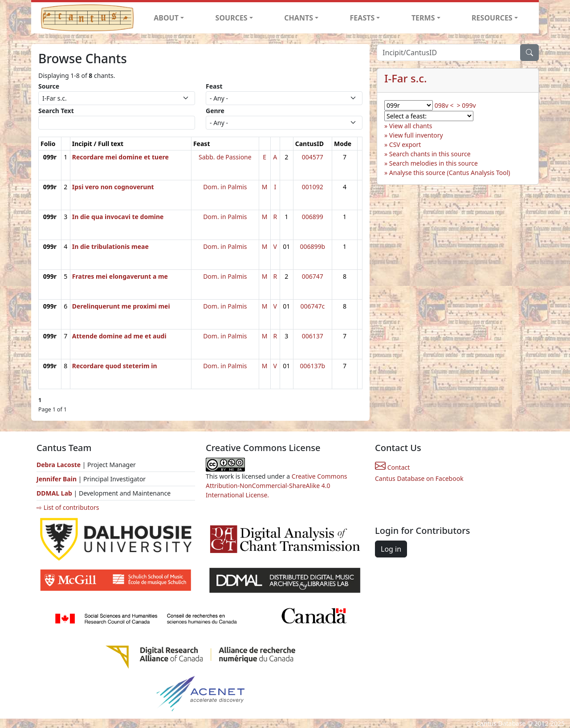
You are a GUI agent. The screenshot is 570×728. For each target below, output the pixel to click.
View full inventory (416, 135)
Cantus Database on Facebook (419, 478)
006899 (313, 217)
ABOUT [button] (166, 18)
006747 (313, 276)
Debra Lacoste (59, 465)
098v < (444, 105)
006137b (312, 366)
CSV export (405, 144)
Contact (392, 467)
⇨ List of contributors (68, 507)
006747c (312, 306)
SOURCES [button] (232, 18)
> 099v (466, 105)
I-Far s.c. (406, 78)
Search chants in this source (430, 154)
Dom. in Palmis (225, 187)
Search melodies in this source (434, 163)
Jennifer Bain (57, 479)
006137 (313, 336)
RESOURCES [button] (492, 18)
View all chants (411, 126)
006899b (312, 246)
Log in (391, 549)
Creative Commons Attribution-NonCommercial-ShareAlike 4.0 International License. (277, 486)
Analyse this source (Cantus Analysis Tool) (450, 173)
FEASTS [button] (362, 18)
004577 (313, 157)
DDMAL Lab (54, 493)
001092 (313, 187)
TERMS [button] (423, 18)
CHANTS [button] (299, 18)
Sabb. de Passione (225, 157)
